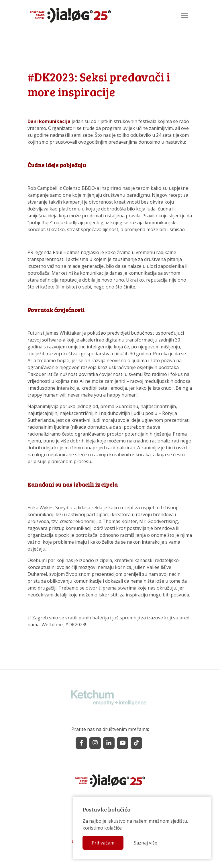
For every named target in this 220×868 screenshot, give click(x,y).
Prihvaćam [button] (103, 843)
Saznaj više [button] (146, 843)
